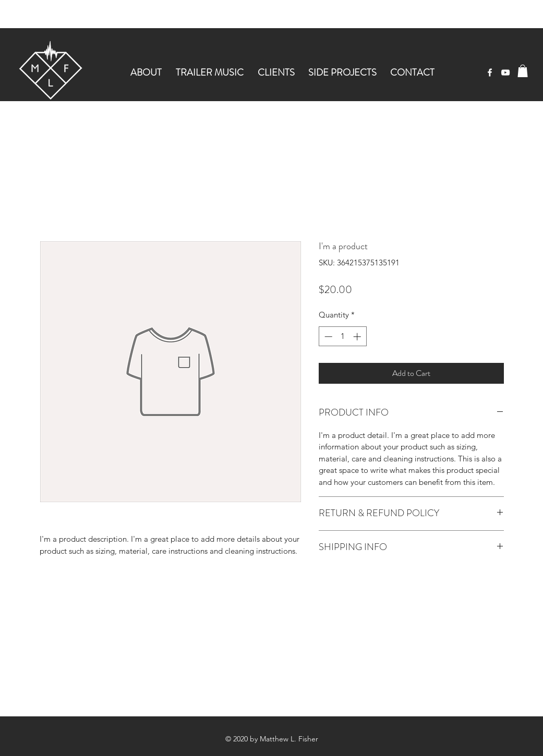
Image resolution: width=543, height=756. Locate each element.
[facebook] (490, 72)
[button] (523, 71)
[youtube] (505, 72)
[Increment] (358, 337)
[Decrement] (327, 337)
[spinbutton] (342, 337)
